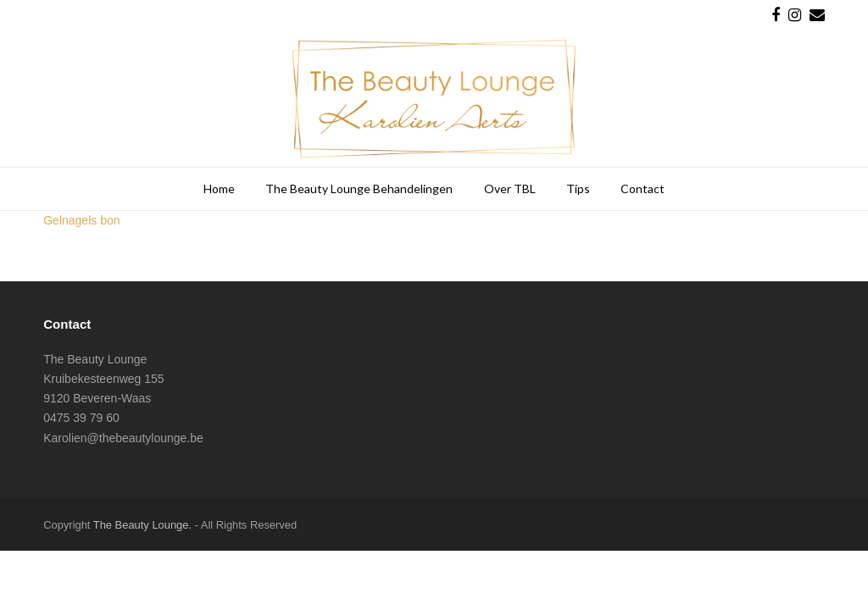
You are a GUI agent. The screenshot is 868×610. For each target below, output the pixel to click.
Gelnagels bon (81, 220)
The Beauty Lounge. (142, 525)
